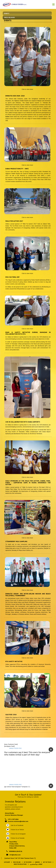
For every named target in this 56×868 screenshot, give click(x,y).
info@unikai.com (15, 855)
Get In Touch (47, 862)
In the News (28, 862)
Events (7, 13)
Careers (37, 862)
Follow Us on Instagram (18, 834)
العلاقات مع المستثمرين (36, 864)
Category (7, 862)
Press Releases (9, 17)
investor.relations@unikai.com (18, 821)
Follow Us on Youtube (17, 838)
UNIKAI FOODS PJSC (15, 748)
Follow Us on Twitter (17, 830)
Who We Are (17, 862)
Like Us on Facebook (17, 825)
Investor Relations (20, 864)
